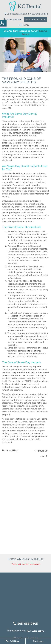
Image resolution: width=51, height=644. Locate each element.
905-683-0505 (13, 19)
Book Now (38, 641)
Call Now (13, 641)
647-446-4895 (35, 631)
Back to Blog (10, 451)
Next (44, 456)
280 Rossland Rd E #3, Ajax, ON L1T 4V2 (26, 14)
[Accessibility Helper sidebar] (3, 23)
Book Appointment (36, 19)
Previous (41, 451)
